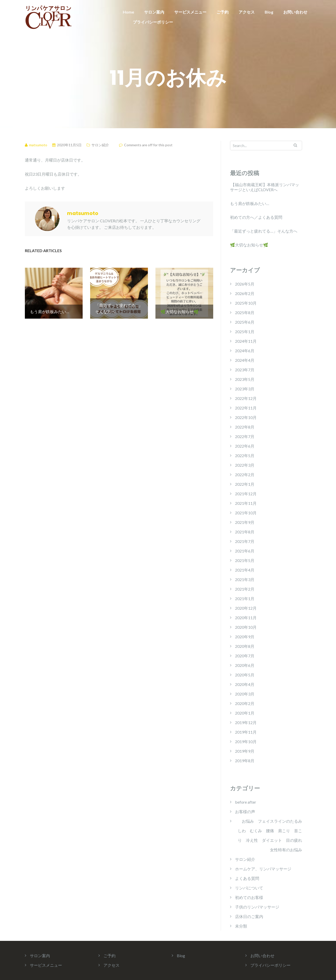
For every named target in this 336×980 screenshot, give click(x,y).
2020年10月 (246, 627)
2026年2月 (245, 293)
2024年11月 (246, 341)
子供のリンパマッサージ (257, 907)
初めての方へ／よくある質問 (256, 217)
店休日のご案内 (249, 916)
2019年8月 (245, 761)
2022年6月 (245, 446)
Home (128, 12)
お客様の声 (245, 812)
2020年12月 (246, 608)
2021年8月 (245, 532)
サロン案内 (154, 12)
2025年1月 (245, 332)
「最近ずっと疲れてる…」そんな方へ (264, 231)
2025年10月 (246, 303)
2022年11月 (246, 408)
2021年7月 (245, 541)
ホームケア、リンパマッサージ (263, 869)
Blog (269, 12)
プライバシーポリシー (153, 22)
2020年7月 (245, 656)
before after (246, 802)
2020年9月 (245, 637)
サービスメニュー (190, 12)
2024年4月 (245, 360)
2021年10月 (246, 513)
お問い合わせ (295, 12)
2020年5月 (245, 675)
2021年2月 (245, 589)
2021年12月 (246, 494)
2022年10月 (246, 417)
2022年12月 (246, 398)
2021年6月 (245, 551)
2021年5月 (245, 560)
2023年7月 (245, 370)
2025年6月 (245, 322)
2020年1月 (245, 713)
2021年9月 (245, 522)
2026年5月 (245, 284)
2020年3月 (245, 694)
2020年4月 (245, 684)
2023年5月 (245, 379)
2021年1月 (245, 599)
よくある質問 (247, 878)
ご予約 (222, 12)
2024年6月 (245, 351)
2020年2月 (245, 703)
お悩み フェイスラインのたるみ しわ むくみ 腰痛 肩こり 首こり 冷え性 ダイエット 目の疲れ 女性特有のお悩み (270, 835)
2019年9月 (245, 751)
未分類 (241, 926)
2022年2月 (245, 475)
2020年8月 (245, 646)
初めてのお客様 (249, 897)
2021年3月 (245, 579)
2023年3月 (245, 389)
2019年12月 (246, 722)
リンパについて (249, 888)
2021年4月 (245, 570)
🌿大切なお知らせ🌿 (249, 245)
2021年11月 (246, 503)
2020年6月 (245, 665)
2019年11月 (246, 732)
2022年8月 (245, 427)
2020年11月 (246, 618)
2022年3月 (245, 465)
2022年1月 (245, 484)
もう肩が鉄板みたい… (250, 203)
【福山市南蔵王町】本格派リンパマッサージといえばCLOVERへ (265, 187)
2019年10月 (246, 742)
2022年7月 (245, 436)
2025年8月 (245, 312)
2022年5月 (245, 456)
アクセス (247, 12)
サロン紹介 (100, 145)
